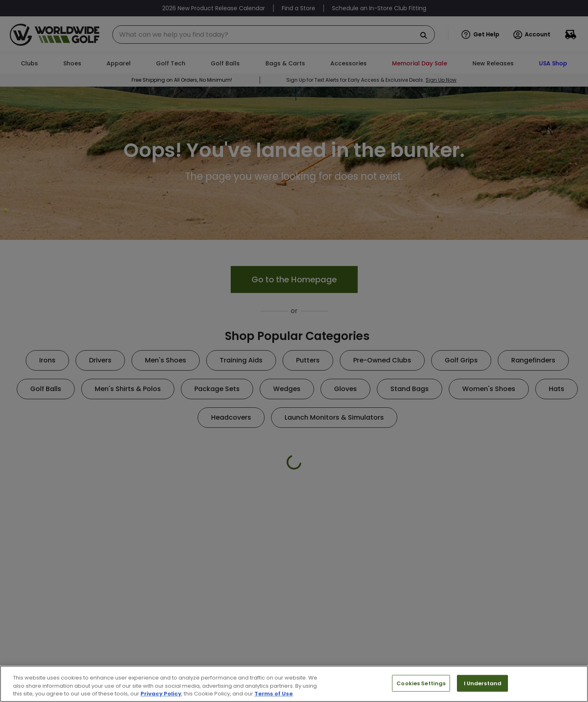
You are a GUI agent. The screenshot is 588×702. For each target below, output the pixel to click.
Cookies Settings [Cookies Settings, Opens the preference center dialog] (421, 683)
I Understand (483, 683)
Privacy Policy (161, 694)
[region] (294, 684)
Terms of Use (274, 694)
